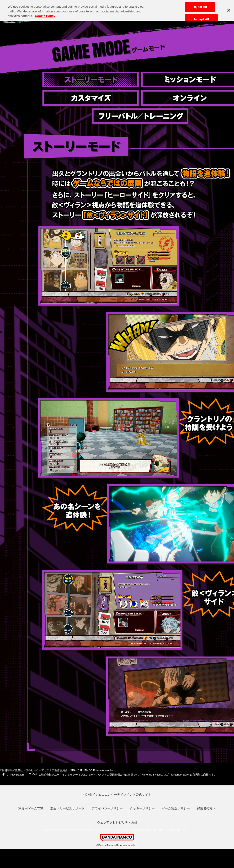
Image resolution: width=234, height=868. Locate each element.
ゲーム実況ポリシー (176, 808)
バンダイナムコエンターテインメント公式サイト (117, 795)
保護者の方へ (206, 808)
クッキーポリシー (142, 808)
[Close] (229, 8)
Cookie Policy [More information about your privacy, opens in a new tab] (45, 14)
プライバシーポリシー (107, 808)
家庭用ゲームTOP (31, 808)
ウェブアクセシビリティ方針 (117, 822)
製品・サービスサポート (67, 808)
